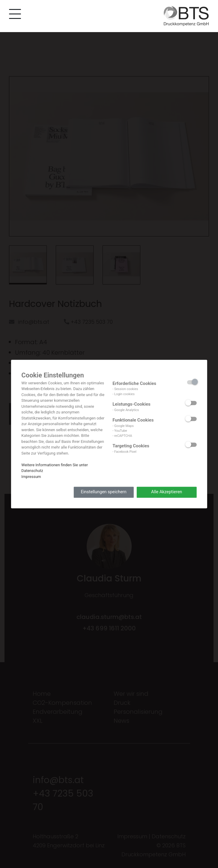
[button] (13, 15)
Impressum (31, 477)
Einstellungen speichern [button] (104, 492)
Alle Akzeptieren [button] (167, 492)
